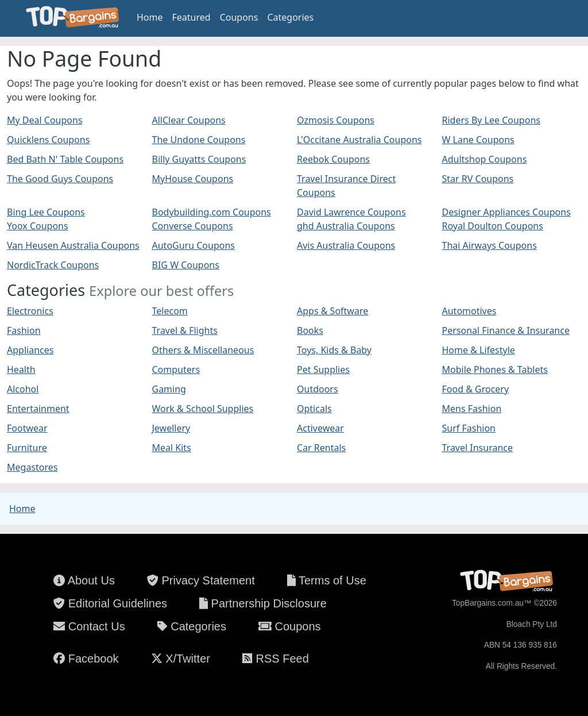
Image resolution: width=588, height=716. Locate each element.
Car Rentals (321, 448)
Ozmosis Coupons (336, 120)
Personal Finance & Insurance (506, 330)
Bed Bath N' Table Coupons (65, 159)
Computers (176, 369)
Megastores (32, 467)
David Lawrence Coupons (351, 212)
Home (150, 17)
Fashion (24, 330)
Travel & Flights (185, 330)
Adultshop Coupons (485, 159)
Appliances (30, 350)
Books (310, 330)
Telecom (170, 311)
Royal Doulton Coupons (493, 226)
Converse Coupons (193, 226)
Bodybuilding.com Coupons (212, 212)
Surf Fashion (469, 428)
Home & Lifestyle (479, 350)
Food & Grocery (476, 389)
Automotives (469, 311)
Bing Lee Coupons (46, 212)
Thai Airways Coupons (490, 245)
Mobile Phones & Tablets (495, 369)
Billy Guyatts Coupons (199, 159)
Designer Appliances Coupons (506, 212)
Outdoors (318, 389)
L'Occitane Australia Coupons (359, 140)
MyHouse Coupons (193, 179)
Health (21, 369)
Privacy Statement (201, 580)
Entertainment (38, 409)
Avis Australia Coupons (346, 245)
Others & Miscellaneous (203, 350)
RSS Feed (276, 659)
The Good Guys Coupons (60, 179)
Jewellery (171, 428)
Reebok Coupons (333, 159)
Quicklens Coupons (48, 140)
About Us (84, 580)
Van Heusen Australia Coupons (73, 245)
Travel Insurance (478, 448)
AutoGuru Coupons (194, 245)
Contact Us (89, 626)
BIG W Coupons (186, 265)
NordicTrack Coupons (53, 265)
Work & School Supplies (203, 409)
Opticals (314, 409)
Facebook (86, 659)
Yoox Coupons (38, 226)
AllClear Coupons (189, 120)
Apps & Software (332, 311)
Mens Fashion (472, 409)
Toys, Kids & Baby (334, 350)
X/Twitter (181, 659)
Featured (192, 17)
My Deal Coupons (45, 120)
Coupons (239, 17)
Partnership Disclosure (263, 603)
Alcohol (23, 389)
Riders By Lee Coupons (491, 120)
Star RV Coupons (478, 179)
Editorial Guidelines (110, 603)
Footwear (27, 428)
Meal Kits (172, 448)
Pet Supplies (323, 369)
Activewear (320, 428)
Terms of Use (327, 580)
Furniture (27, 448)
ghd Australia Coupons (346, 226)
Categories (290, 17)
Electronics (30, 311)
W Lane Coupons (478, 140)
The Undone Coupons (199, 140)
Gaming (169, 389)
